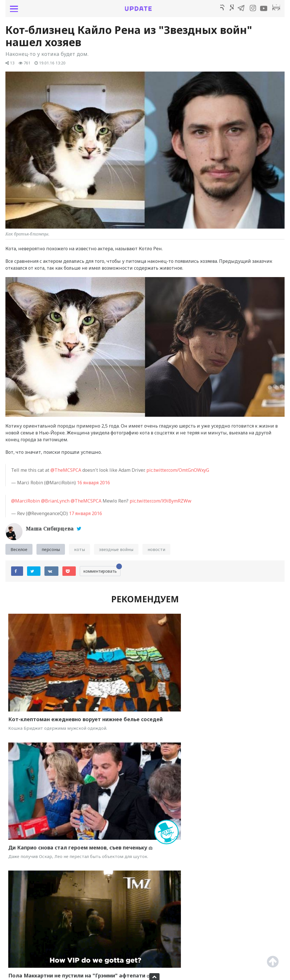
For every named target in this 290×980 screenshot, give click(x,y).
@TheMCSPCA (66, 473)
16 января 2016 (93, 485)
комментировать (102, 573)
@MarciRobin (25, 504)
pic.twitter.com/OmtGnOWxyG (178, 473)
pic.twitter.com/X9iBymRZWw (161, 504)
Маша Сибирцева (51, 531)
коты (79, 552)
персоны (51, 552)
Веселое (19, 552)
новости (156, 552)
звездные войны (116, 552)
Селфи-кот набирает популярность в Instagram (214, 935)
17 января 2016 (85, 516)
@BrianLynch (55, 504)
